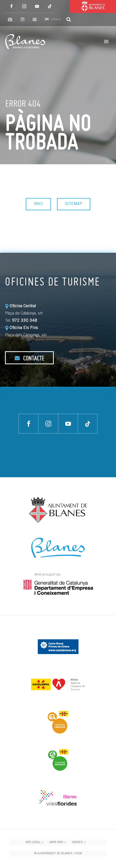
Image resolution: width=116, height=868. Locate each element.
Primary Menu (106, 41)
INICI (38, 204)
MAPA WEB (56, 842)
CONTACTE (29, 358)
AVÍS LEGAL (33, 842)
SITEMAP (74, 204)
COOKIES (77, 842)
